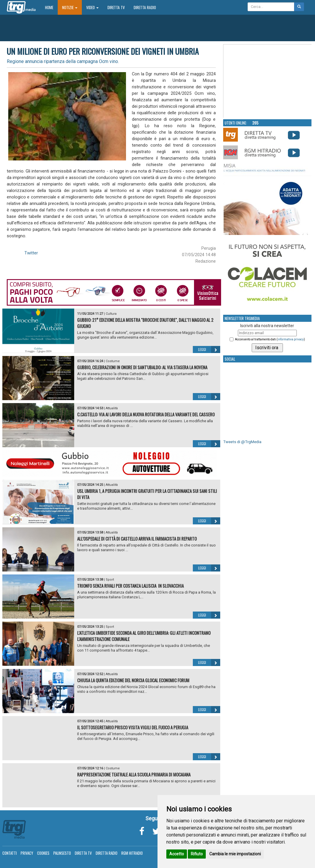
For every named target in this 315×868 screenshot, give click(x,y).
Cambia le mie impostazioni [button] (235, 854)
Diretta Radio (145, 7)
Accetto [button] (177, 854)
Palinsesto (62, 853)
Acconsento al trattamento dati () (270, 339)
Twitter (31, 253)
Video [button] (92, 7)
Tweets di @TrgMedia (242, 442)
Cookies (43, 853)
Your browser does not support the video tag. (268, 81)
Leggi (209, 349)
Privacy (27, 853)
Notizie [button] (70, 7)
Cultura (111, 314)
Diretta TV (116, 7)
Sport (110, 580)
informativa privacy (291, 339)
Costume (113, 361)
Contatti (10, 853)
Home (51, 7)
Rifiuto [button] (197, 854)
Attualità (112, 408)
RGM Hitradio (132, 853)
